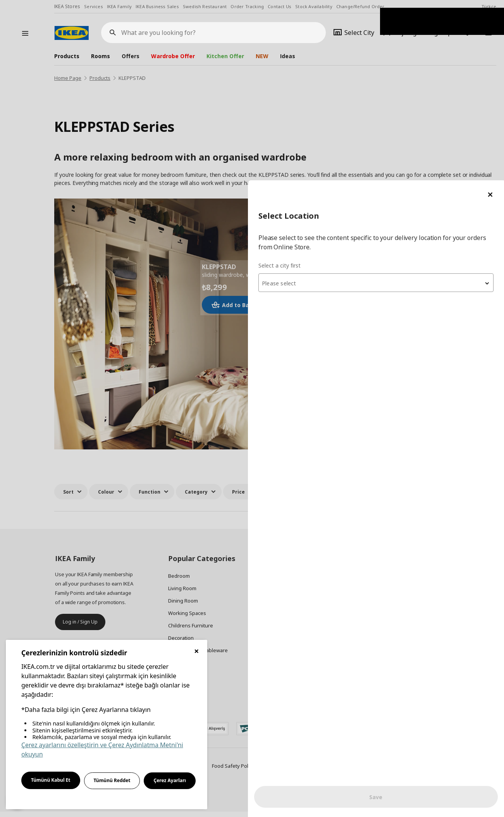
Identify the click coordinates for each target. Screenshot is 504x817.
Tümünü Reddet (112, 780)
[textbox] (411, 103)
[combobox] (411, 102)
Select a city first (350, 85)
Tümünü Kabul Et (51, 780)
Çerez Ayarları (170, 780)
